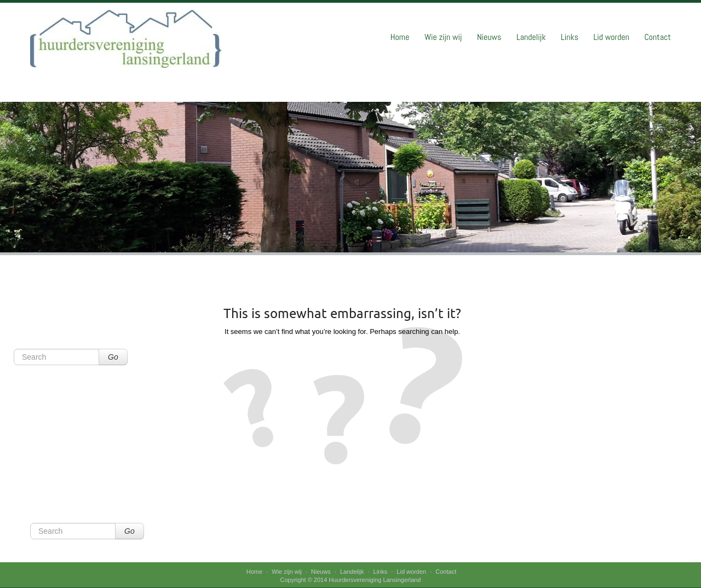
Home (400, 37)
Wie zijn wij (443, 37)
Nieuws (489, 37)
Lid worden (611, 37)
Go (113, 357)
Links (570, 37)
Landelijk (531, 37)
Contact (657, 37)
